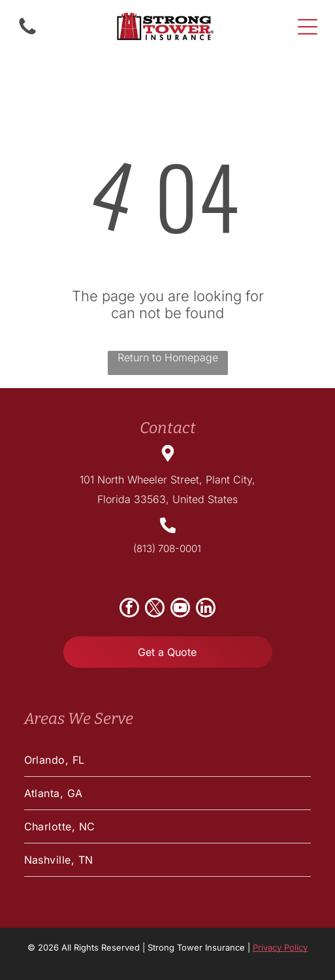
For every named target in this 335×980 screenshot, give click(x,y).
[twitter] (155, 609)
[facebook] (129, 609)
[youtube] (180, 609)
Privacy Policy (280, 947)
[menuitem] (168, 760)
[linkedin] (206, 609)
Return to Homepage (168, 357)
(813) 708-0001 (167, 548)
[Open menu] (308, 27)
